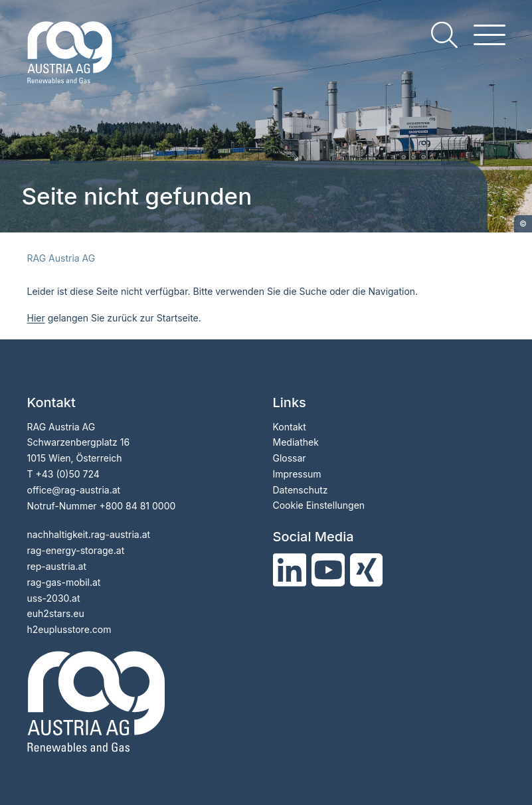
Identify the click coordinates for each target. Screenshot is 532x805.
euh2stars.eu (56, 613)
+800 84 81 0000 (138, 506)
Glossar (290, 458)
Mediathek (296, 442)
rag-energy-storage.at (76, 550)
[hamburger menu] (489, 35)
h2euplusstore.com (69, 629)
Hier (36, 318)
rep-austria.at (57, 566)
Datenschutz (301, 490)
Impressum (297, 474)
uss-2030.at (54, 598)
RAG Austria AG (61, 258)
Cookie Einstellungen (319, 505)
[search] (444, 35)
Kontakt (290, 427)
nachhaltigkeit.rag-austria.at (89, 534)
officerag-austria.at (74, 490)
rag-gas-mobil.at (64, 582)
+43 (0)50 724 (67, 474)
